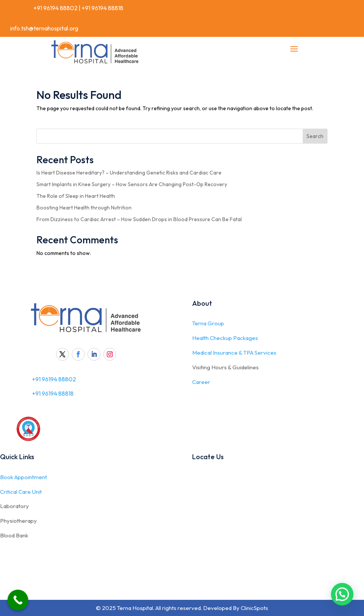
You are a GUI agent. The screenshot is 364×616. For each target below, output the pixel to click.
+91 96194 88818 (102, 8)
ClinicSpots (254, 608)
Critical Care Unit (21, 492)
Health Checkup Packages (225, 338)
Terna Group (208, 323)
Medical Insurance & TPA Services (234, 353)
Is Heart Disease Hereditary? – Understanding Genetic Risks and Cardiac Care (129, 173)
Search (315, 136)
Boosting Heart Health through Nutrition (84, 208)
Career (201, 382)
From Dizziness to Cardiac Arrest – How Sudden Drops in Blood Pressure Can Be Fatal (139, 219)
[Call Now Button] (18, 600)
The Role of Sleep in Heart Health (76, 196)
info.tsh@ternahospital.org (44, 28)
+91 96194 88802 (55, 8)
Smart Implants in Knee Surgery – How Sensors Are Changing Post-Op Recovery (132, 184)
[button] (342, 594)
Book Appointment (24, 477)
